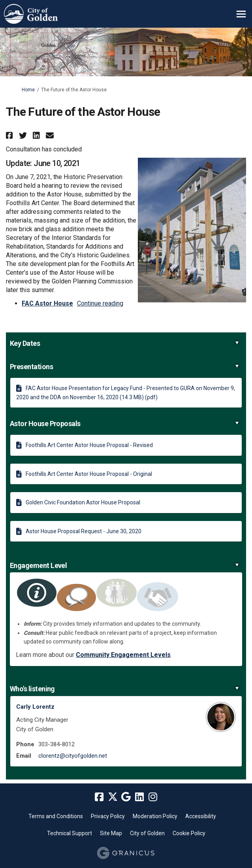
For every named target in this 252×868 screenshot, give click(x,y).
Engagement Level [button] (125, 565)
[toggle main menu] (241, 14)
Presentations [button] (125, 367)
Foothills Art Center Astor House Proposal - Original (89, 474)
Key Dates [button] (125, 343)
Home (28, 90)
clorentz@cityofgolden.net (73, 756)
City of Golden (147, 833)
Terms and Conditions (56, 816)
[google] (126, 797)
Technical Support (70, 833)
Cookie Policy (189, 833)
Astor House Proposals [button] (125, 424)
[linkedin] (139, 797)
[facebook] (99, 797)
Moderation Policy (155, 816)
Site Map (111, 833)
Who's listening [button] (125, 689)
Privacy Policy (108, 816)
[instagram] (153, 797)
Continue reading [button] (100, 303)
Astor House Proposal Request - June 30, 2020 (84, 531)
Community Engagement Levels (123, 655)
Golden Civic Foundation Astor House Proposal (83, 502)
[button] (10, 135)
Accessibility (201, 816)
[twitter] (113, 797)
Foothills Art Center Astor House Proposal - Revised (89, 445)
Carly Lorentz (35, 707)
